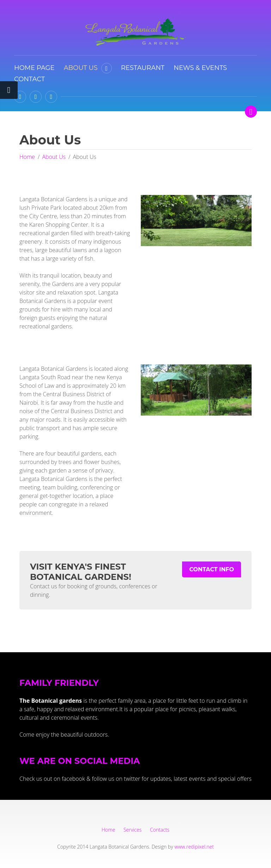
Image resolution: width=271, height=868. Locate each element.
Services (133, 830)
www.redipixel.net (194, 847)
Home (27, 157)
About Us (81, 68)
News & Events (200, 68)
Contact (29, 79)
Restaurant (143, 68)
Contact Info (212, 569)
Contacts (160, 830)
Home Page (34, 68)
